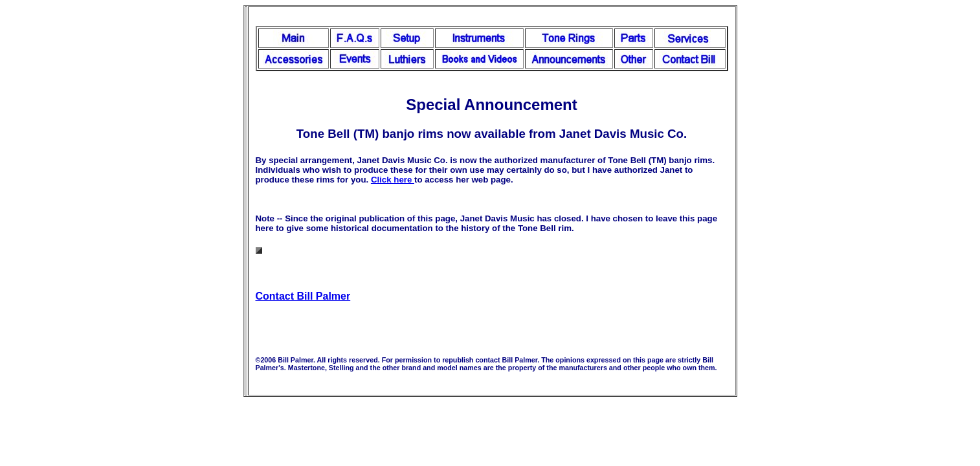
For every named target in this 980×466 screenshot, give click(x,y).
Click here (393, 180)
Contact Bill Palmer (303, 296)
